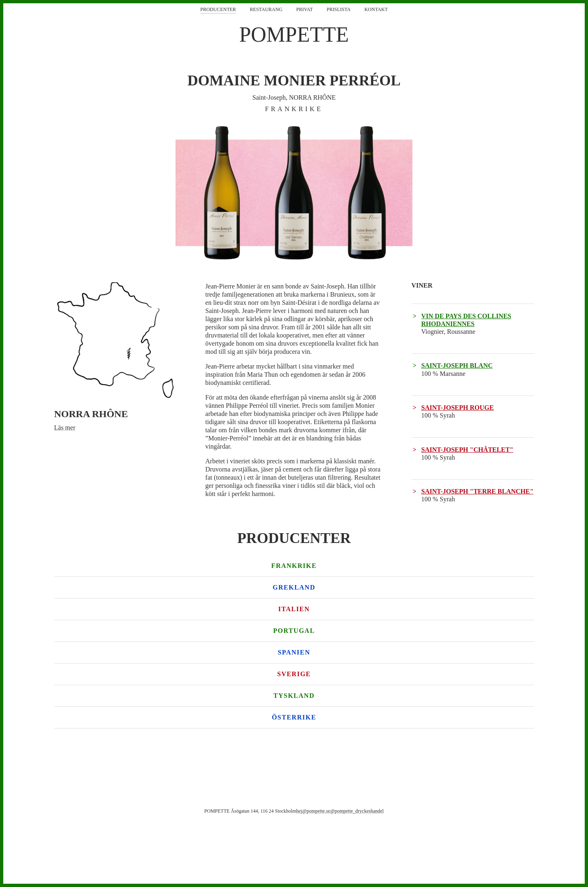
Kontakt (376, 9)
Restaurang (266, 9)
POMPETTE (294, 35)
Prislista (339, 9)
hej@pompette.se (313, 811)
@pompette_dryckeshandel (357, 811)
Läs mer (65, 428)
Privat (305, 9)
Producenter (218, 9)
